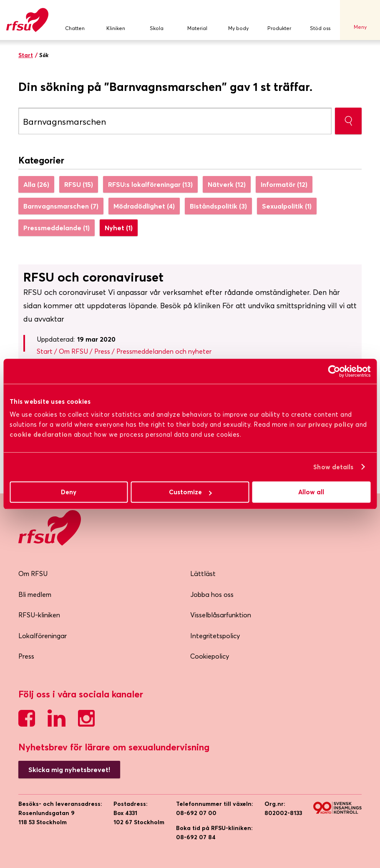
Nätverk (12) (227, 184)
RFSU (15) (79, 184)
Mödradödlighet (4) (144, 206)
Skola (156, 20)
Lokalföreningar (43, 636)
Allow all (311, 492)
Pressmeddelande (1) (57, 228)
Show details (333, 467)
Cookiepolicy (210, 656)
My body (238, 20)
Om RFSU (33, 574)
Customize (190, 492)
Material (197, 20)
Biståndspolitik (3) (218, 206)
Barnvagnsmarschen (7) (61, 206)
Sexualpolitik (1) (287, 206)
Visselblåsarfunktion (221, 615)
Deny (69, 492)
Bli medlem (35, 594)
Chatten (75, 20)
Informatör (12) (284, 184)
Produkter (279, 20)
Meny (360, 20)
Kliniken (116, 20)
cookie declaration (41, 434)
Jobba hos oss (212, 594)
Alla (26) (36, 184)
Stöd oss (320, 20)
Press (26, 656)
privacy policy (331, 424)
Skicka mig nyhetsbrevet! (69, 770)
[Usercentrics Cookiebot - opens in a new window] (334, 371)
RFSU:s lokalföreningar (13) (150, 184)
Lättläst (203, 574)
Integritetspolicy (215, 636)
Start (26, 55)
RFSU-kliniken (39, 615)
